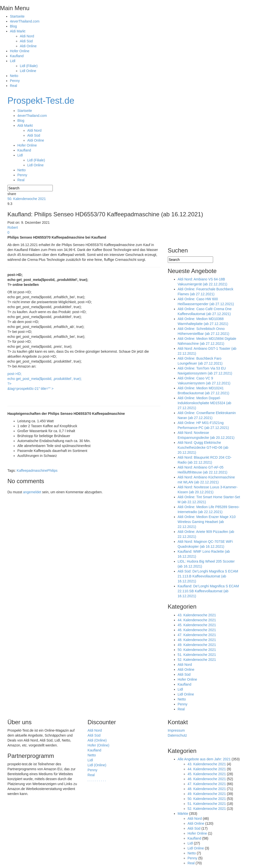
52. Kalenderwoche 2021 (197, 660)
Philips (52, 471)
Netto (14, 76)
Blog (13, 26)
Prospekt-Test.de (41, 101)
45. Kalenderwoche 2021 (197, 625)
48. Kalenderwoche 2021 (197, 640)
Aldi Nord (27, 36)
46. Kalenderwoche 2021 (197, 630)
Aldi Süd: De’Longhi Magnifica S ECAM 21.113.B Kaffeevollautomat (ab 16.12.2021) (208, 576)
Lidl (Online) (97, 765)
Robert (13, 227)
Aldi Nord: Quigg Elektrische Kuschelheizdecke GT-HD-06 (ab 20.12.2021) (203, 447)
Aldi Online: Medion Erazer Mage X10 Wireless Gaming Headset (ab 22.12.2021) (207, 522)
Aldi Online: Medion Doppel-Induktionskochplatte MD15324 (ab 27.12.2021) (204, 403)
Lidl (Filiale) (29, 66)
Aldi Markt (18, 31)
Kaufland (17, 56)
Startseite (17, 16)
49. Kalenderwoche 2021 (197, 645)
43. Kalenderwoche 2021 (197, 615)
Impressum (176, 730)
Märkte (183, 814)
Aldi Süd (26, 41)
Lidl (13, 61)
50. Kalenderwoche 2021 (27, 199)
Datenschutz (177, 735)
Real (14, 86)
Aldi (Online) (97, 740)
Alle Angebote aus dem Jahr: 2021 (204, 759)
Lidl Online (28, 71)
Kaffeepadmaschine (32, 471)
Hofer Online (20, 51)
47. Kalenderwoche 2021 (197, 635)
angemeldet (32, 492)
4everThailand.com (25, 21)
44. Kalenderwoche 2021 (197, 620)
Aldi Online (28, 46)
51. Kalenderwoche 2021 (197, 655)
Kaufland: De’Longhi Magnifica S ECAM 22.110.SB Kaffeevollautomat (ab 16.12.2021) (208, 591)
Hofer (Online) (98, 745)
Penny (15, 81)
